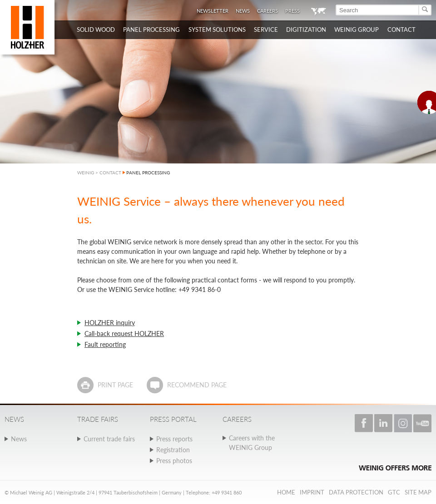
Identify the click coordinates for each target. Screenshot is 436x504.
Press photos (174, 461)
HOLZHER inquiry (110, 323)
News (243, 11)
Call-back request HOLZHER (124, 334)
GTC (394, 492)
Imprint (312, 492)
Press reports (174, 439)
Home (286, 492)
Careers (268, 11)
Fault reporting (105, 344)
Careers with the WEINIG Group (252, 443)
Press (292, 11)
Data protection (356, 492)
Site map (418, 492)
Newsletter (213, 11)
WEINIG (86, 173)
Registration (173, 450)
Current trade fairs (109, 439)
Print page (115, 385)
